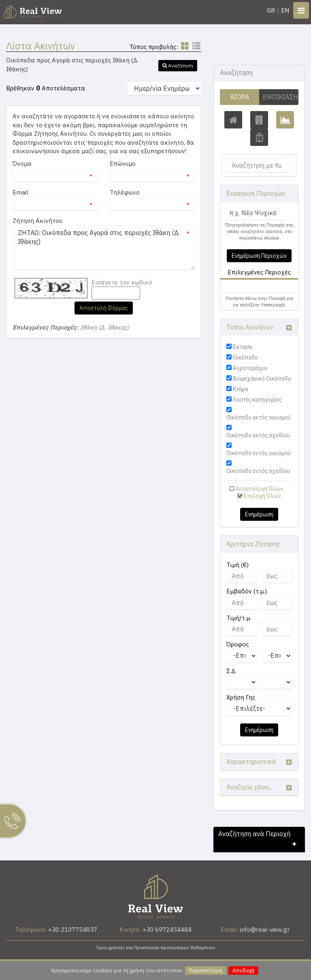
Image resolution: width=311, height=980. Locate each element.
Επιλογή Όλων (262, 496)
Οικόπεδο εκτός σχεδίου (258, 435)
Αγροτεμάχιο (250, 368)
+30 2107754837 (73, 930)
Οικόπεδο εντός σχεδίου (258, 471)
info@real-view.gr (265, 930)
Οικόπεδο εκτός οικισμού (259, 417)
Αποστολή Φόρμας (104, 308)
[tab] (259, 287)
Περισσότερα (206, 970)
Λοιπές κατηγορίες (257, 400)
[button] (178, 66)
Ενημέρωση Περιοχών (259, 256)
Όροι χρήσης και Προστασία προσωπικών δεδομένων (156, 947)
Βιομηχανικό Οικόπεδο (262, 379)
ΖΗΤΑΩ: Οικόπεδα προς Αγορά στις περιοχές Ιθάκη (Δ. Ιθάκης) (104, 248)
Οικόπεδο (245, 357)
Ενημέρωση (259, 514)
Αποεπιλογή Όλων (259, 489)
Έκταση (243, 347)
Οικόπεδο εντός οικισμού (259, 453)
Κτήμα (241, 389)
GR (271, 10)
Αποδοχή (243, 970)
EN (285, 10)
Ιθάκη (238, 286)
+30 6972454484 (167, 930)
